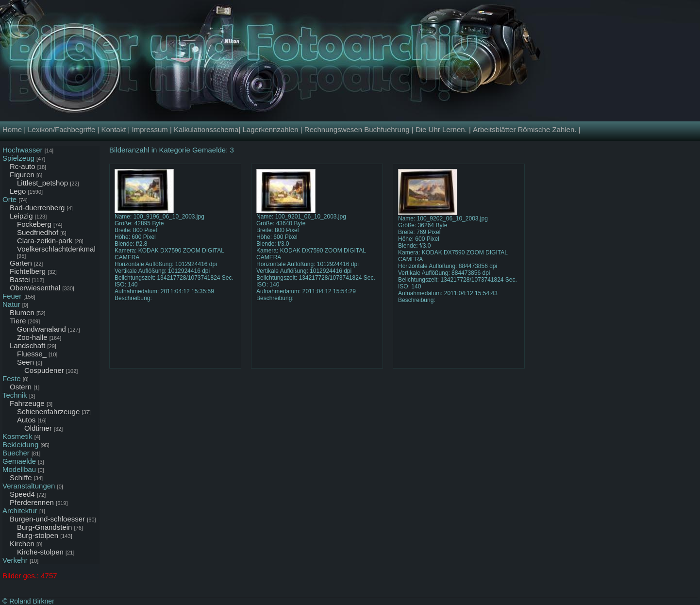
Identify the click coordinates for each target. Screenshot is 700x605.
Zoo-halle (32, 337)
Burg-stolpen (38, 535)
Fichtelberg (28, 271)
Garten (21, 263)
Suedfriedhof (38, 232)
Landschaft (27, 345)
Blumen (22, 312)
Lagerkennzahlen (270, 129)
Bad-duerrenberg (37, 208)
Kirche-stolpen (40, 552)
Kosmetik (17, 436)
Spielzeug (18, 158)
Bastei (20, 279)
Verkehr (15, 560)
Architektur (20, 511)
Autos (26, 420)
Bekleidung (20, 445)
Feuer (12, 296)
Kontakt (113, 129)
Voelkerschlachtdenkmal (56, 249)
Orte (9, 199)
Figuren (22, 175)
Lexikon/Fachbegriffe (61, 129)
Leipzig (21, 216)
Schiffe (21, 478)
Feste (12, 378)
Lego (18, 191)
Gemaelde (19, 461)
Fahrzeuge (27, 403)
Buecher (16, 453)
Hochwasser (23, 150)
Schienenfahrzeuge (48, 412)
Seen (25, 362)
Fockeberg (34, 224)
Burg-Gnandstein (44, 527)
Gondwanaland (42, 329)
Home (12, 129)
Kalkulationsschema (206, 129)
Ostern (21, 387)
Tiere (18, 321)
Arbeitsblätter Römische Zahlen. (525, 129)
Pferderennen (32, 502)
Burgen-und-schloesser (47, 519)
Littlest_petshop (42, 183)
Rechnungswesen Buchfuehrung (357, 129)
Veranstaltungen (29, 486)
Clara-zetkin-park (45, 241)
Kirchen (22, 544)
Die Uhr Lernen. (441, 129)
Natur (11, 304)
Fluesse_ (32, 354)
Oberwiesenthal (35, 288)
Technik (15, 395)
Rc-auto (23, 166)
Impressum (150, 129)
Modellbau (19, 469)
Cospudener (44, 370)
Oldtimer (38, 428)
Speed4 (22, 494)
